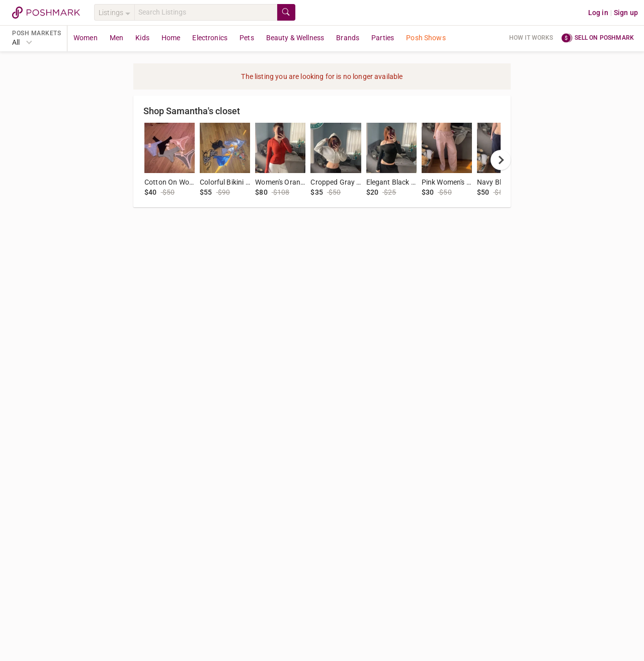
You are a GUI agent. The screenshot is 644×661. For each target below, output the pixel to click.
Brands (348, 38)
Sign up (626, 13)
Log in (598, 13)
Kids (142, 38)
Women (86, 38)
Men (116, 38)
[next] (501, 160)
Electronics (210, 38)
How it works (531, 38)
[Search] (206, 12)
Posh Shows (426, 38)
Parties (383, 38)
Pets (247, 38)
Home (171, 38)
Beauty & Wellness (295, 38)
